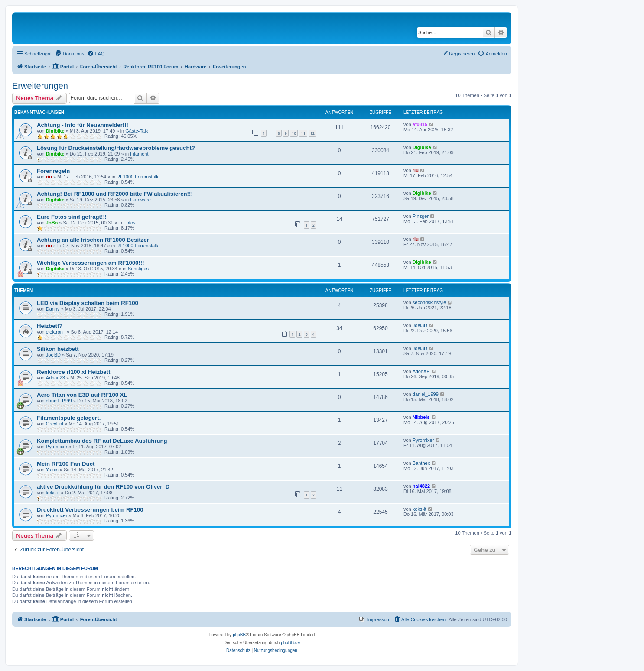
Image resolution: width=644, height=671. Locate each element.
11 (303, 133)
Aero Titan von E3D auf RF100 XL (82, 395)
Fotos (130, 223)
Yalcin (52, 470)
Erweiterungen (40, 86)
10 (294, 133)
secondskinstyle (429, 302)
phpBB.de (290, 643)
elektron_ (56, 332)
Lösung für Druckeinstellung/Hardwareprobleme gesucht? (116, 148)
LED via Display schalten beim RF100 (88, 303)
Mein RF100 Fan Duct (66, 464)
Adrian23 (55, 378)
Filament (139, 154)
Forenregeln (53, 171)
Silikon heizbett (58, 349)
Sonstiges (138, 269)
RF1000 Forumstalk (138, 177)
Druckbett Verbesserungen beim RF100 (90, 510)
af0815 (420, 124)
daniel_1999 (59, 401)
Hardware (140, 200)
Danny (53, 309)
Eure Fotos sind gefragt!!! (72, 217)
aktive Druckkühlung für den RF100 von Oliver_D (103, 487)
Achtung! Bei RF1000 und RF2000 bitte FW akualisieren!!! (115, 194)
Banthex (421, 463)
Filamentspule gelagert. (69, 418)
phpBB (239, 635)
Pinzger (421, 216)
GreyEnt (55, 424)
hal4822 (421, 486)
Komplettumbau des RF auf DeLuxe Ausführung (102, 441)
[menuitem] (70, 54)
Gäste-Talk (137, 131)
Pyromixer (57, 447)
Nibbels (421, 417)
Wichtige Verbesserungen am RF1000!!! (91, 263)
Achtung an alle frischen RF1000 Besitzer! (94, 240)
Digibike (55, 131)
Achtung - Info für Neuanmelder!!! (83, 125)
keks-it (53, 493)
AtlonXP (421, 371)
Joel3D (420, 325)
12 (312, 133)
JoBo (52, 223)
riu (49, 177)
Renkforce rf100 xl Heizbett (73, 372)
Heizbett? (50, 326)
